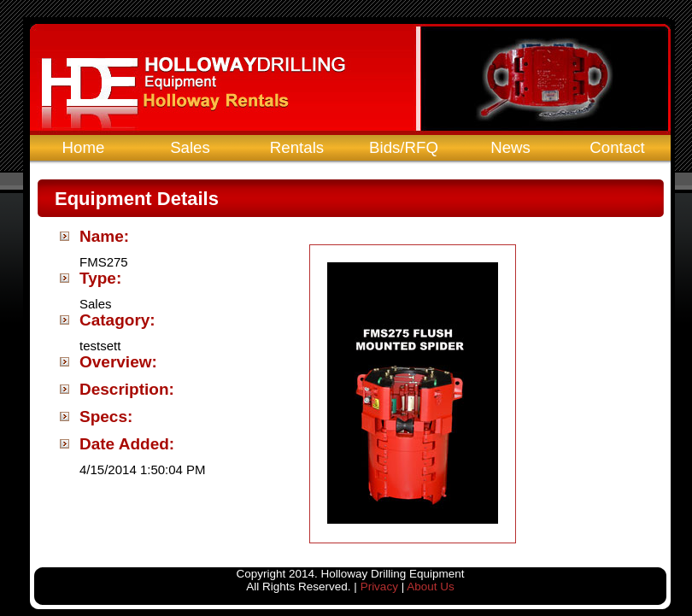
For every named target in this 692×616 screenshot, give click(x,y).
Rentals (297, 147)
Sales (190, 147)
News (510, 147)
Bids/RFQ (404, 147)
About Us (431, 587)
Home (84, 147)
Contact (617, 147)
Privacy (379, 587)
